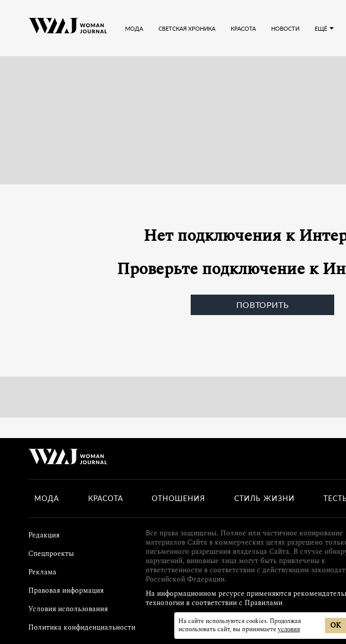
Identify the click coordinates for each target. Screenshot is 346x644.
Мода (47, 498)
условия (289, 629)
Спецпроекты (51, 554)
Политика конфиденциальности (82, 627)
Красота (106, 498)
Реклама (42, 572)
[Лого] (68, 28)
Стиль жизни (264, 498)
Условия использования (68, 609)
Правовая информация (66, 590)
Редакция (44, 535)
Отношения (178, 498)
